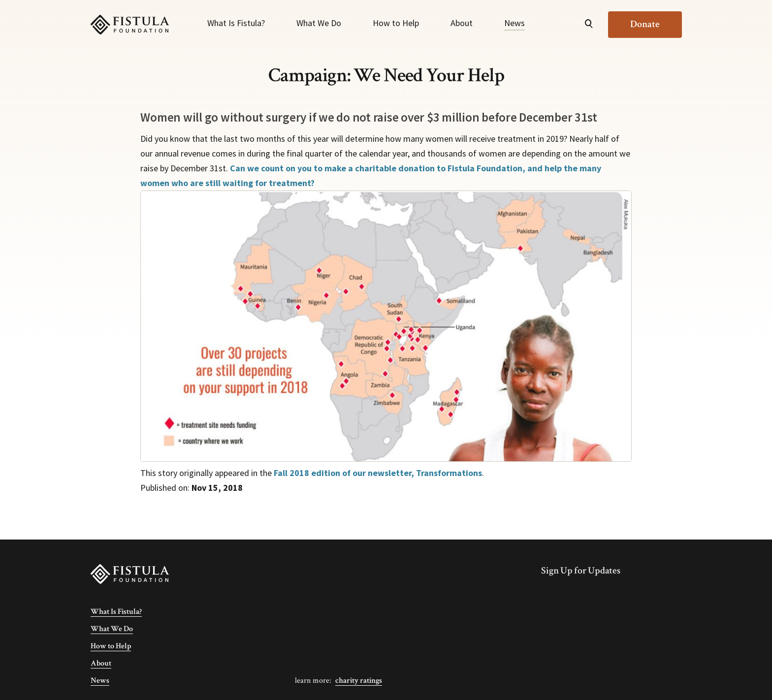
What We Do (319, 23)
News (515, 23)
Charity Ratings (359, 681)
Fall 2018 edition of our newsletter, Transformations (378, 473)
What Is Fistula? (236, 23)
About (462, 23)
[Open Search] (589, 25)
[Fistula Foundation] (130, 574)
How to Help (396, 23)
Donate (645, 24)
